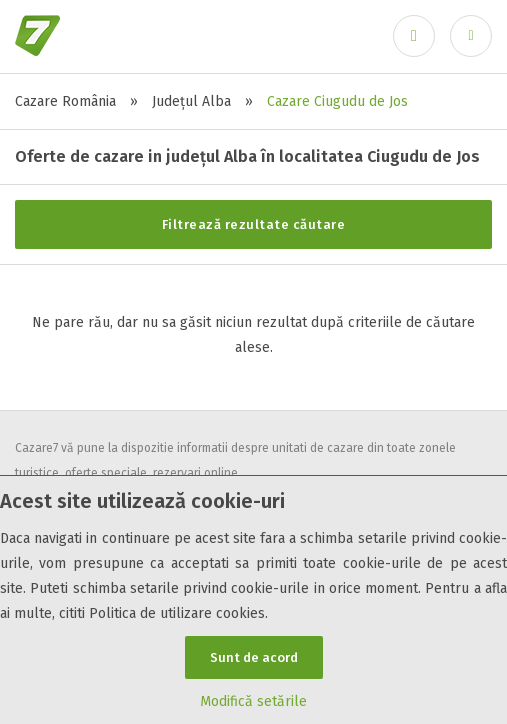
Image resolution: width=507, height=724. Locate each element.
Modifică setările (253, 701)
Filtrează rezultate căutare (254, 224)
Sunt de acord (254, 657)
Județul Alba (191, 101)
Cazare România (65, 101)
